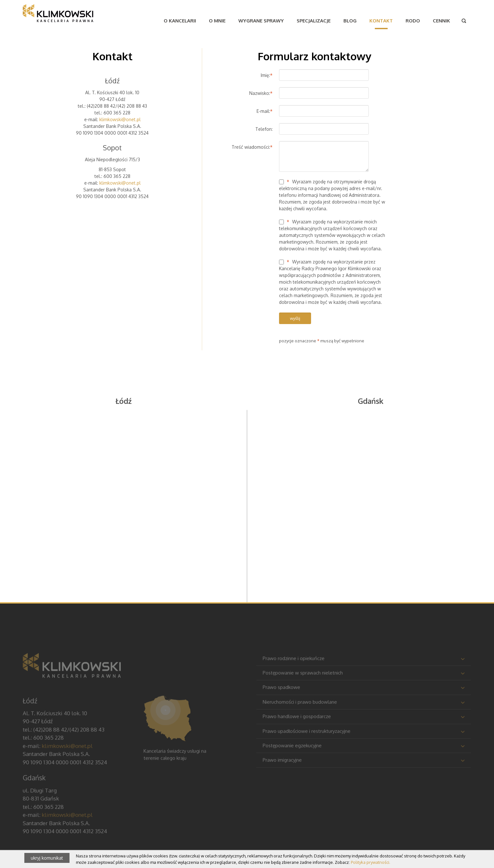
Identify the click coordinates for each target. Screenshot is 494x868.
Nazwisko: (261, 93)
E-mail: (265, 111)
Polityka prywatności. (371, 862)
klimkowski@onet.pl (120, 119)
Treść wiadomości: (252, 147)
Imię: (267, 75)
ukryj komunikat (47, 858)
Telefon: (264, 129)
